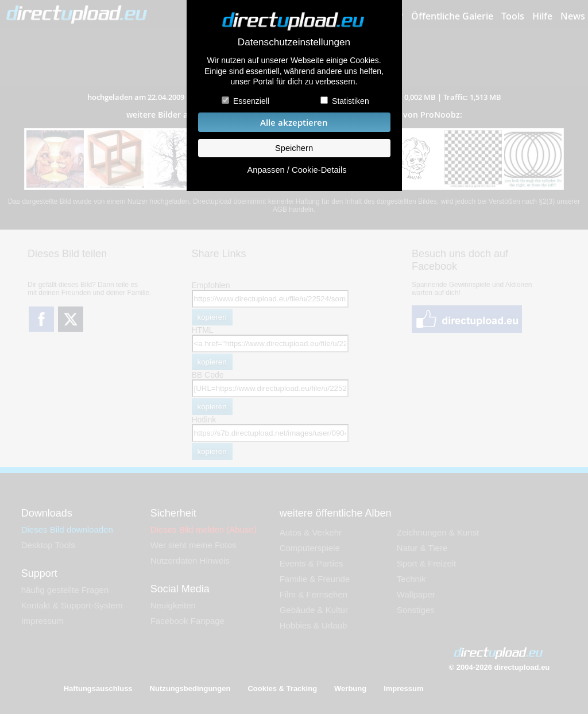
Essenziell (251, 101)
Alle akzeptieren (294, 123)
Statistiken (351, 101)
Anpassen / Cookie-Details (297, 170)
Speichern (294, 148)
